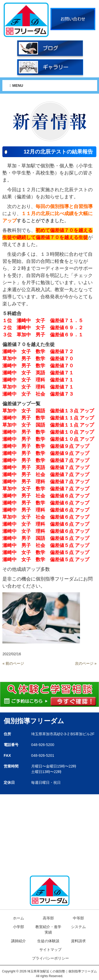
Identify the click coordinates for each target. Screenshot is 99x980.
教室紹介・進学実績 (48, 930)
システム (78, 927)
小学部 (18, 927)
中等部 (78, 918)
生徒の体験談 (48, 941)
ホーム (18, 918)
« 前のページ (13, 663)
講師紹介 (18, 941)
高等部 (48, 918)
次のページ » (86, 663)
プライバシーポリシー (50, 958)
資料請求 (78, 941)
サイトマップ (50, 950)
